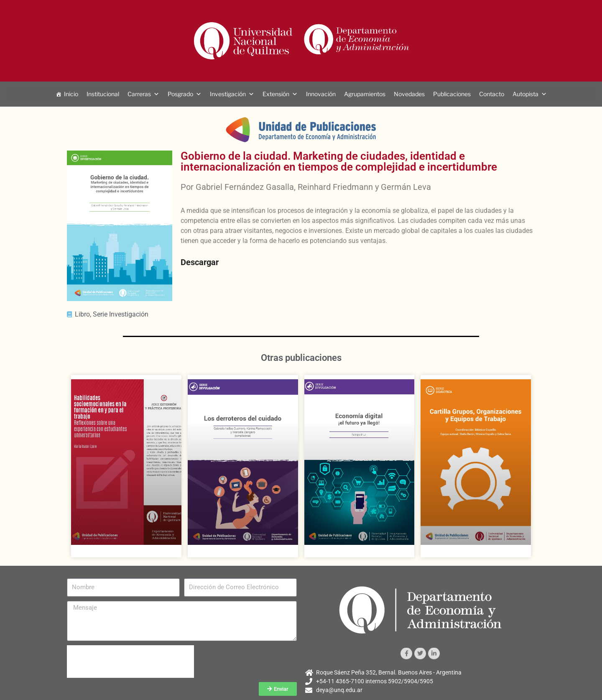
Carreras (139, 94)
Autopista (525, 94)
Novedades (409, 94)
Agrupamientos (365, 94)
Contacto (492, 94)
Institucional (103, 94)
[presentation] (130, 662)
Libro (82, 314)
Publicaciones (452, 94)
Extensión (276, 94)
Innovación (321, 94)
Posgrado (180, 94)
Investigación (228, 94)
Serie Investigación (121, 314)
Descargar (200, 262)
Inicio (71, 94)
